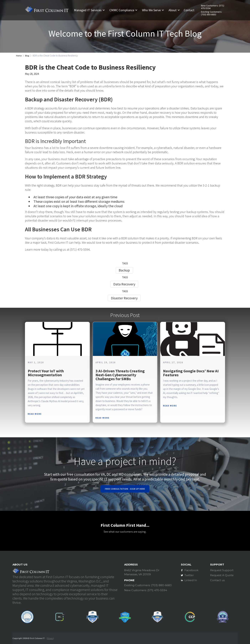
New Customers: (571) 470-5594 (213, 7)
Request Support (222, 570)
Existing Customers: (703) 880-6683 (212, 13)
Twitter (189, 575)
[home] (47, 10)
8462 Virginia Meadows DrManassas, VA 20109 (142, 572)
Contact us (217, 580)
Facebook (191, 570)
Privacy (50, 638)
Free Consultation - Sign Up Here (125, 489)
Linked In (191, 580)
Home (19, 56)
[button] (91, 10)
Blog (27, 56)
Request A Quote (222, 575)
